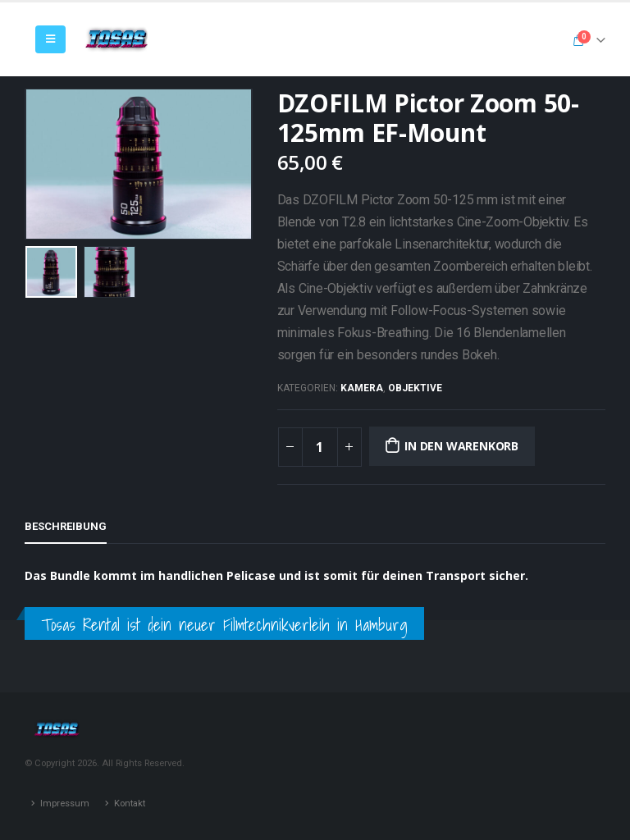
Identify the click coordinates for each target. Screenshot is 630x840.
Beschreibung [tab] (66, 526)
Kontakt (130, 803)
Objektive (415, 388)
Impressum (65, 803)
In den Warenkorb (461, 446)
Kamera (362, 388)
